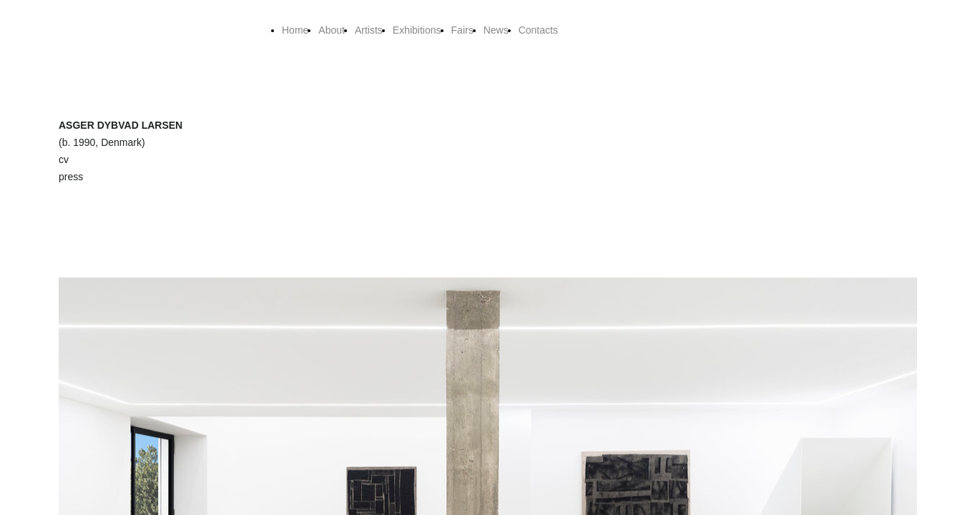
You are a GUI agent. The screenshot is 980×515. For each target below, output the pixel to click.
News (496, 30)
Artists (369, 30)
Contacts (538, 30)
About (332, 30)
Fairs (462, 30)
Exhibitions (417, 30)
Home (295, 30)
